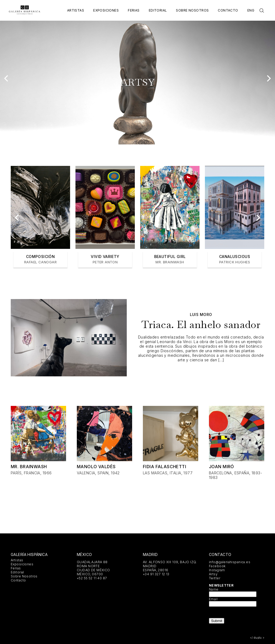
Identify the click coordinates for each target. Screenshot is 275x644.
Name (214, 589)
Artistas (76, 10)
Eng (251, 10)
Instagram (217, 570)
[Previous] (7, 78)
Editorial (158, 10)
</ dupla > (257, 638)
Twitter (215, 578)
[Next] (268, 78)
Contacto (228, 10)
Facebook (217, 566)
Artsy (213, 574)
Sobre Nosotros (192, 10)
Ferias (134, 10)
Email (213, 599)
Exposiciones (106, 10)
